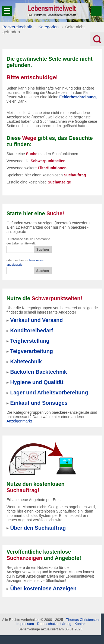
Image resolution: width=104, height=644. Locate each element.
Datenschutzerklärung (54, 624)
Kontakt (80, 624)
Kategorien (49, 27)
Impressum (25, 624)
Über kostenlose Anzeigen (43, 588)
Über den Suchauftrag (38, 528)
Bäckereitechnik (17, 27)
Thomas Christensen (82, 620)
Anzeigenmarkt (19, 421)
